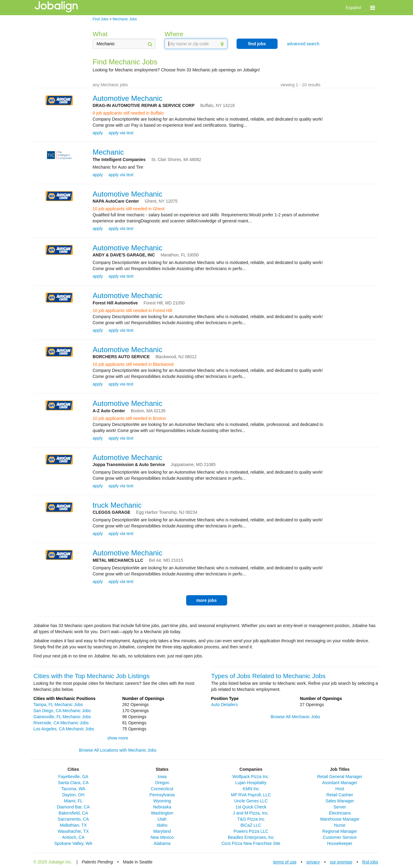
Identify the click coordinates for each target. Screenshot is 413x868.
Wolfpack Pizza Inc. (251, 777)
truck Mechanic (117, 505)
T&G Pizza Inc (251, 819)
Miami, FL (73, 801)
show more (118, 738)
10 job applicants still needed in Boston (129, 418)
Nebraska (162, 807)
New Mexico (162, 837)
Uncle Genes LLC (251, 801)
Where (174, 34)
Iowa (162, 777)
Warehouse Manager (340, 819)
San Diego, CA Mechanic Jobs (62, 711)
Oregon (162, 783)
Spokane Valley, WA (73, 843)
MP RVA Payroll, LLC (251, 795)
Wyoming (162, 801)
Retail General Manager (340, 777)
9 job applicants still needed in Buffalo (128, 113)
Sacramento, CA (73, 819)
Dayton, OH (73, 795)
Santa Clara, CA (73, 783)
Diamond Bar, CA (73, 807)
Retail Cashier (340, 795)
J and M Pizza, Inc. (251, 813)
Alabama (162, 843)
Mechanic (108, 152)
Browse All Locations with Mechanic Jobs (118, 750)
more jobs (207, 600)
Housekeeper (340, 843)
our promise (341, 862)
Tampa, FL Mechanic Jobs (58, 705)
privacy (313, 862)
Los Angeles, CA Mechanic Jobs (64, 729)
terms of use (285, 862)
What (100, 34)
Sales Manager (340, 801)
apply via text (121, 133)
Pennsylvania (162, 795)
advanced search (303, 44)
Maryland (162, 831)
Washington (162, 813)
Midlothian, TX (73, 825)
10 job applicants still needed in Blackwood (133, 364)
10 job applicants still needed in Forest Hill (132, 310)
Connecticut (162, 789)
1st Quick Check (251, 807)
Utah (162, 819)
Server (340, 807)
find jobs (257, 44)
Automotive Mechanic (127, 98)
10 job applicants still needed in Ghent (129, 209)
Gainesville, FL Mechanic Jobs (62, 717)
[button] (373, 8)
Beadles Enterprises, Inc (251, 837)
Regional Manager (340, 831)
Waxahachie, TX (73, 831)
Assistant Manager (340, 783)
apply (98, 133)
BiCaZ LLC (251, 825)
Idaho (162, 825)
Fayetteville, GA (73, 777)
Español (353, 8)
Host (340, 789)
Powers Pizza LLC (251, 831)
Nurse (340, 825)
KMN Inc (251, 789)
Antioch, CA (73, 837)
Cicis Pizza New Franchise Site (251, 843)
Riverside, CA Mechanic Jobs (61, 723)
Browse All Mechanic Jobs (295, 717)
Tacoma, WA (73, 789)
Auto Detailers (224, 705)
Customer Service (340, 837)
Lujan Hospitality (251, 783)
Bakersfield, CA (73, 813)
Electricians (340, 813)
